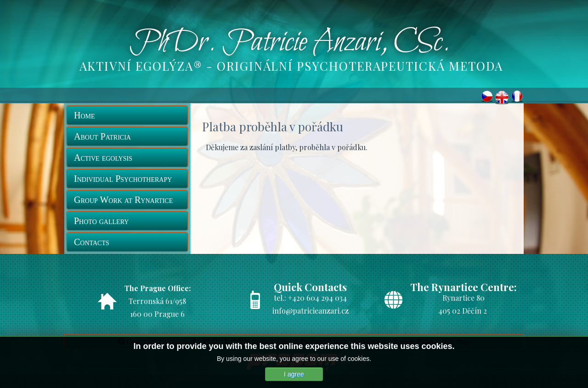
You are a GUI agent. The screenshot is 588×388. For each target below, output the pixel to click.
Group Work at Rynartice (123, 200)
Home (85, 115)
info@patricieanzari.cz (311, 311)
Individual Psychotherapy (123, 179)
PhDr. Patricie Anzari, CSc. (290, 43)
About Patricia (102, 136)
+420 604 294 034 (317, 298)
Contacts (92, 242)
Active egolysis (103, 157)
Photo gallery (101, 221)
